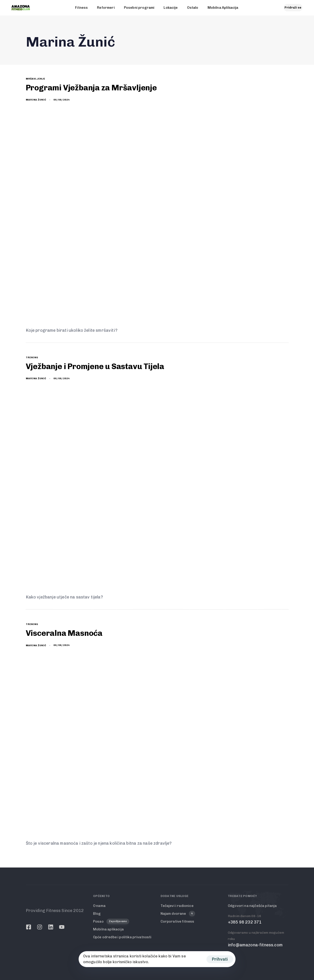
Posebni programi (139, 8)
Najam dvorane (178, 914)
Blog (97, 914)
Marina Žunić (36, 100)
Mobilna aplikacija (108, 929)
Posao (111, 922)
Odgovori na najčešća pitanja (252, 906)
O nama (99, 906)
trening (32, 358)
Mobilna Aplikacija (223, 8)
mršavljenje (35, 79)
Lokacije (171, 8)
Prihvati (220, 959)
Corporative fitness (178, 921)
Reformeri (106, 8)
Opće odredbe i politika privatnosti (122, 937)
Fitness (81, 8)
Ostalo (193, 8)
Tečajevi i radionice (177, 906)
